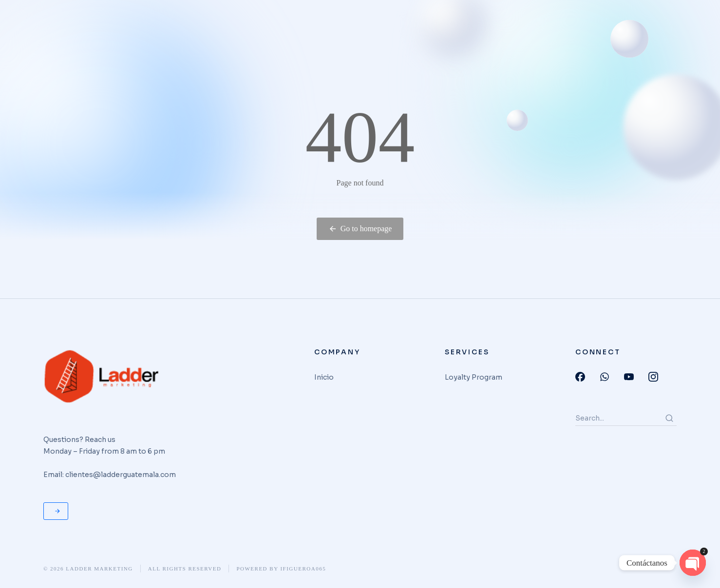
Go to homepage (360, 229)
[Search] (669, 418)
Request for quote (57, 511)
